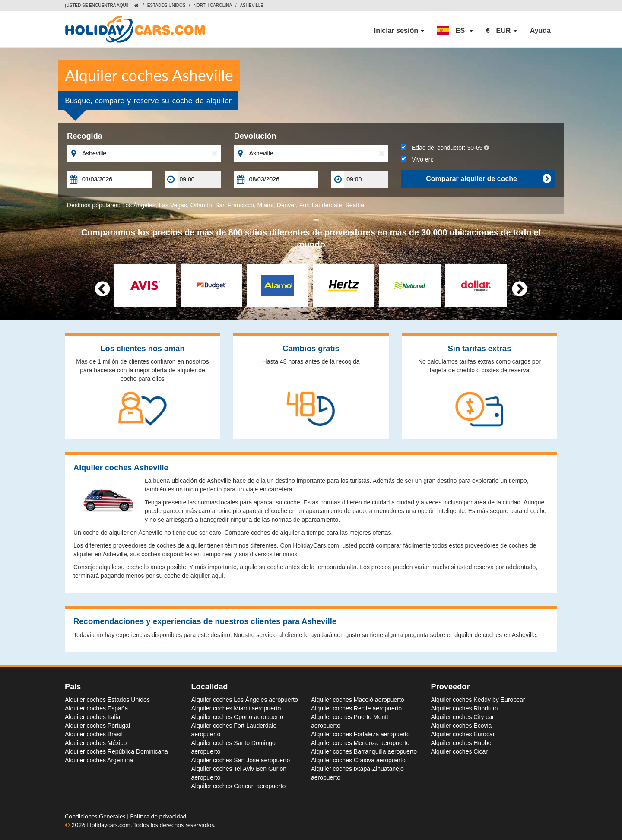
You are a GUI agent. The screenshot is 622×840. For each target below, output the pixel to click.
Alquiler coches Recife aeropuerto (356, 708)
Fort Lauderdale (321, 205)
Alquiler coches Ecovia (462, 726)
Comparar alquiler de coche (488, 179)
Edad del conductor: (445, 148)
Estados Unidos (167, 5)
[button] (455, 31)
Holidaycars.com (109, 825)
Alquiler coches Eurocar (463, 734)
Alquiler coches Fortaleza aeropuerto (360, 734)
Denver (286, 205)
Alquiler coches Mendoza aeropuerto (360, 743)
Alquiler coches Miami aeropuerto (236, 708)
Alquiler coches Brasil (94, 734)
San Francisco (234, 205)
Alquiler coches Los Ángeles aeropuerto (245, 700)
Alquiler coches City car (463, 717)
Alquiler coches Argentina (99, 760)
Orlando (201, 205)
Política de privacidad (158, 816)
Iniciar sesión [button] (399, 30)
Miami (265, 205)
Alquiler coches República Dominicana (116, 751)
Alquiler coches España (96, 708)
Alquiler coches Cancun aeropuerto (239, 786)
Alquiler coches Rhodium (465, 708)
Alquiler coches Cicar (460, 751)
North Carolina (213, 5)
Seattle (355, 205)
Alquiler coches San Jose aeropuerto (241, 760)
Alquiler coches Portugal (97, 726)
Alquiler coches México (96, 743)
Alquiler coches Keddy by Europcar (478, 700)
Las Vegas (173, 205)
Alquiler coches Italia (92, 717)
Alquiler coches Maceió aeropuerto (358, 700)
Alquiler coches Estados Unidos (107, 700)
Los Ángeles (139, 205)
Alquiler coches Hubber (462, 743)
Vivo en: (417, 159)
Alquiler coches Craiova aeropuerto (358, 760)
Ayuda (540, 30)
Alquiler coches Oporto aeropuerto (237, 717)
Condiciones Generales (96, 816)
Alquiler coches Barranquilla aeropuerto (364, 751)
